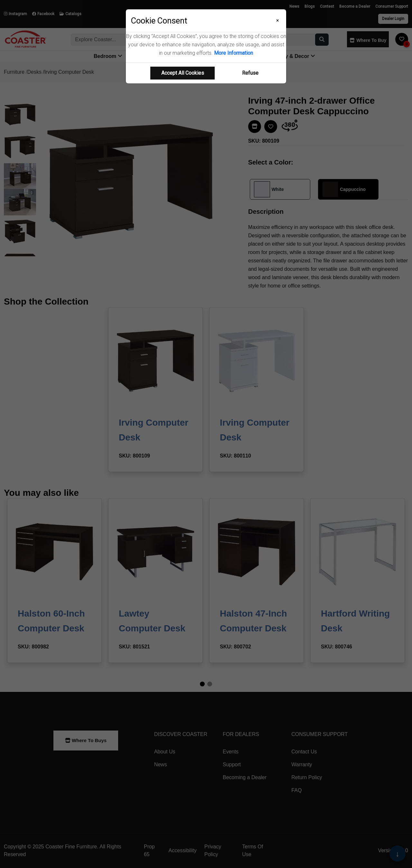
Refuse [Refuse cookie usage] (250, 73)
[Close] (278, 21)
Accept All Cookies (183, 73)
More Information (234, 53)
